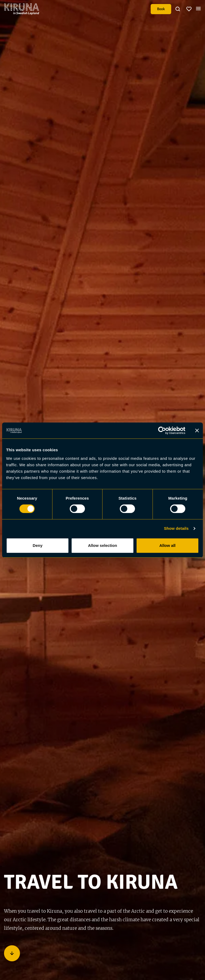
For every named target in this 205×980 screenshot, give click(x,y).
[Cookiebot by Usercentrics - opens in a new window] (162, 430)
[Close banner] (197, 430)
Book (161, 9)
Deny (38, 545)
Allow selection (102, 545)
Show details (176, 528)
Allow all (167, 545)
